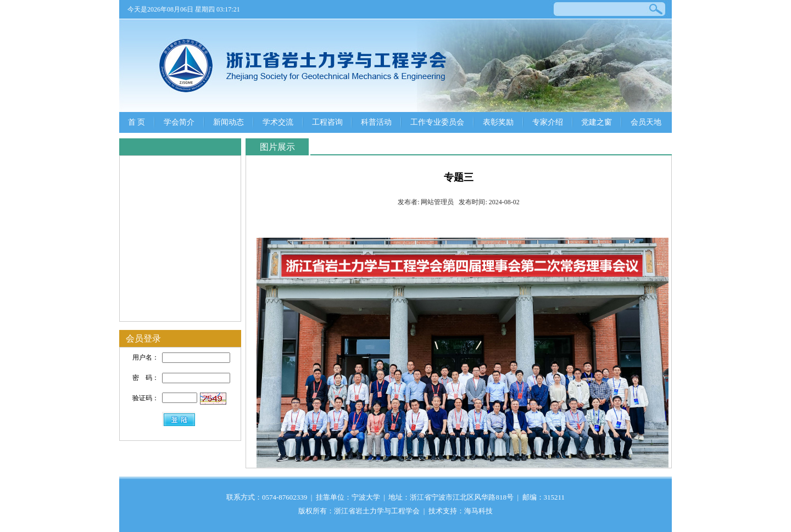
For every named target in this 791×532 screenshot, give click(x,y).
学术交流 (278, 122)
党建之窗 (597, 122)
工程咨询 (327, 122)
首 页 (137, 122)
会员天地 (646, 122)
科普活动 (376, 122)
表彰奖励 (498, 122)
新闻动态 (229, 122)
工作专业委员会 (437, 122)
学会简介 (179, 122)
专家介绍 (548, 122)
